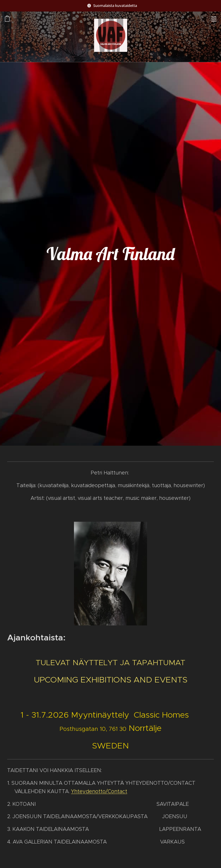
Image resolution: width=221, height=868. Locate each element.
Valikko (214, 19)
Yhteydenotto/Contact (99, 791)
